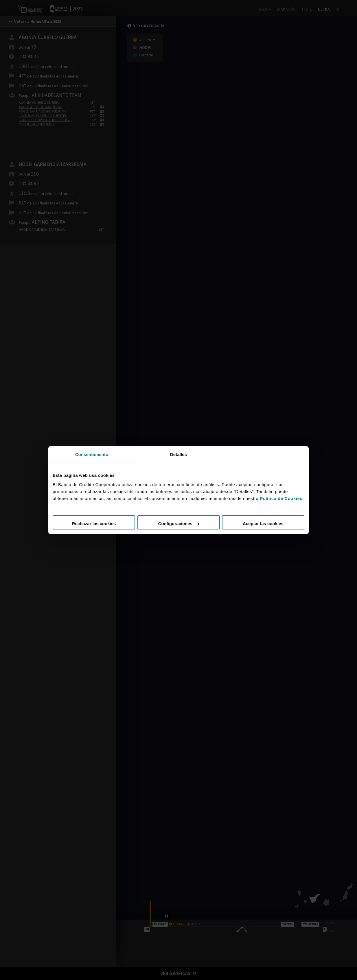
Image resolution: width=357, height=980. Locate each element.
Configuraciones (179, 524)
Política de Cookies (281, 498)
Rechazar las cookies (94, 524)
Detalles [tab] (178, 454)
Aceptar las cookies (263, 524)
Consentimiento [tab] (92, 454)
